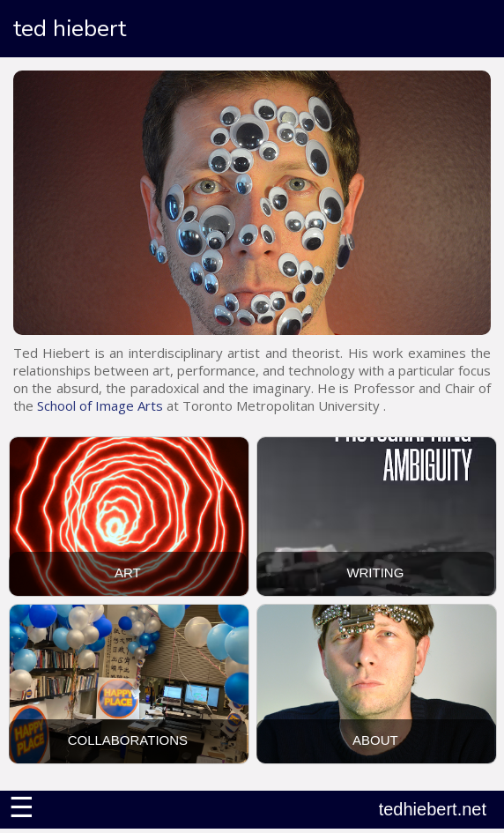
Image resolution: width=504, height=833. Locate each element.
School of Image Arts (100, 405)
